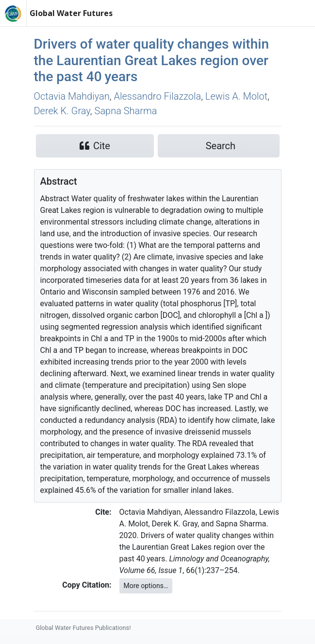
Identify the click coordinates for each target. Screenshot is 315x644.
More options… (146, 586)
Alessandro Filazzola (157, 96)
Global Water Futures (71, 13)
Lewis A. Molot (236, 96)
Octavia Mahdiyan (72, 96)
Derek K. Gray (62, 111)
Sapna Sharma (126, 111)
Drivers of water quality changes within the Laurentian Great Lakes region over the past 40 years (151, 60)
